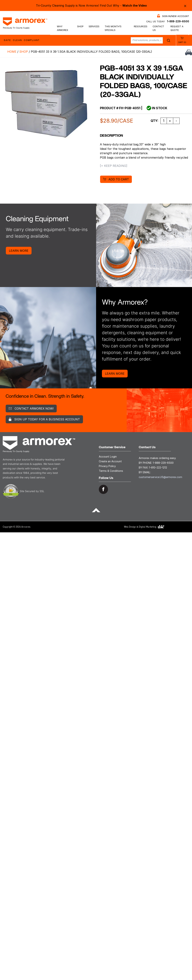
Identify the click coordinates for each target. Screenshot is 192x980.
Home (12, 52)
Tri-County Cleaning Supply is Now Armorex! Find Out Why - (91, 5)
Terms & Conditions (111, 471)
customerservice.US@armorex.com (160, 477)
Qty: (154, 121)
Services (94, 26)
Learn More (19, 251)
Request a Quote (177, 28)
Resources (141, 26)
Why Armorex (63, 28)
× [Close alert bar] (185, 6)
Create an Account (110, 461)
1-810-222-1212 (158, 467)
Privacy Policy (107, 466)
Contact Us (158, 28)
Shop (80, 26)
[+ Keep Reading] (114, 166)
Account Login (108, 457)
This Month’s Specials (113, 28)
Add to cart (119, 179)
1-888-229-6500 (178, 21)
